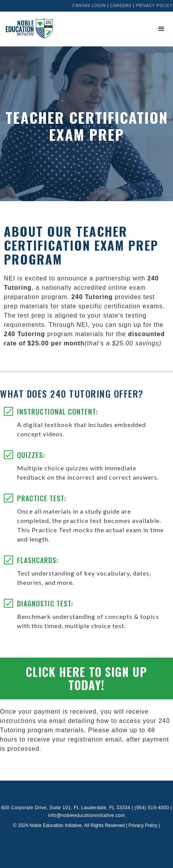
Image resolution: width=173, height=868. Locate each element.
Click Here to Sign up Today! (86, 678)
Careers (121, 6)
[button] (161, 29)
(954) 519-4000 (152, 808)
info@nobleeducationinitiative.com (87, 815)
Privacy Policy (154, 6)
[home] (27, 28)
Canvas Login (89, 6)
